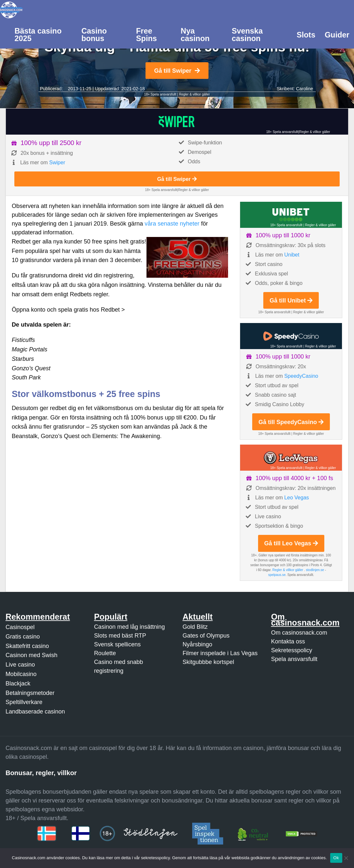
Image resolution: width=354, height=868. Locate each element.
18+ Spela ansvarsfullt (160, 94)
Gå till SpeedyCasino (291, 422)
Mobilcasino (21, 674)
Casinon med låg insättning (129, 627)
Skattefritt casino (27, 646)
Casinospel (20, 627)
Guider (337, 35)
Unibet (292, 255)
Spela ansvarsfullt (294, 659)
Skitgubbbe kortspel (208, 662)
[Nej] (346, 858)
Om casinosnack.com (299, 633)
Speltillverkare (24, 702)
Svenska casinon (247, 35)
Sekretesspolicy (292, 650)
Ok (336, 858)
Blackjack (18, 684)
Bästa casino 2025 (38, 35)
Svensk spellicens (117, 644)
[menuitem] (43, 34)
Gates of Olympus (206, 636)
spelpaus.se (277, 575)
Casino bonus (94, 35)
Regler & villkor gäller (194, 94)
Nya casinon (195, 35)
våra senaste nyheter (172, 224)
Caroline (304, 89)
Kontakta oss (288, 641)
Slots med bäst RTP (120, 636)
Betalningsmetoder (30, 693)
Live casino (20, 665)
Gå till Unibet (291, 301)
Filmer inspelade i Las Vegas (220, 653)
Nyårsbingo (197, 644)
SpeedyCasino (301, 376)
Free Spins (146, 35)
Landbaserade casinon (35, 712)
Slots (306, 35)
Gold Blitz (195, 627)
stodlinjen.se (315, 570)
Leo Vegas (297, 498)
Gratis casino (23, 637)
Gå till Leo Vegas (291, 543)
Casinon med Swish (31, 655)
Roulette (105, 653)
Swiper (57, 162)
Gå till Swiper (177, 71)
